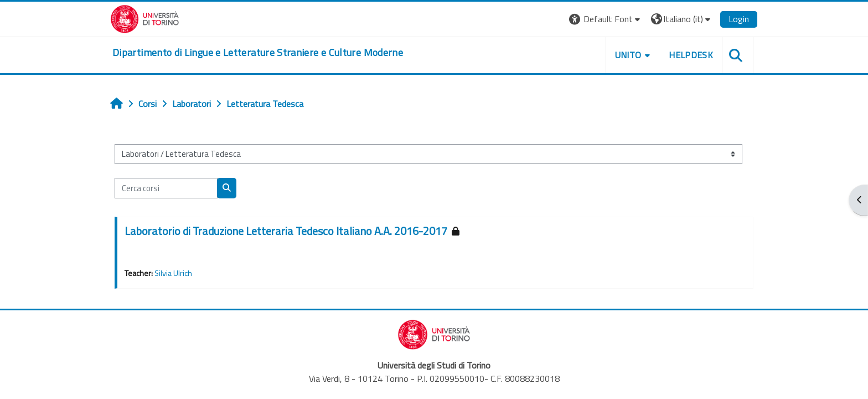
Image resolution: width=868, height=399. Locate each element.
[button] (606, 19)
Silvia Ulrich (173, 273)
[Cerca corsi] (166, 188)
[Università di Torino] (145, 18)
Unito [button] (628, 55)
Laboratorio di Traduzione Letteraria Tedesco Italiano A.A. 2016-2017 (286, 231)
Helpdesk (691, 55)
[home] (258, 53)
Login (739, 19)
